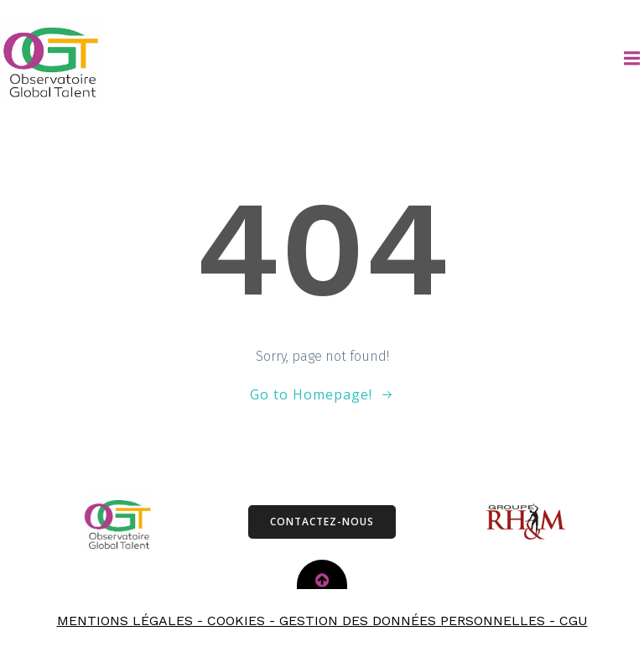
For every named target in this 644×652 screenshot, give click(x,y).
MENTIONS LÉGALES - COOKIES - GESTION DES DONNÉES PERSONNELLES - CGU (322, 621)
